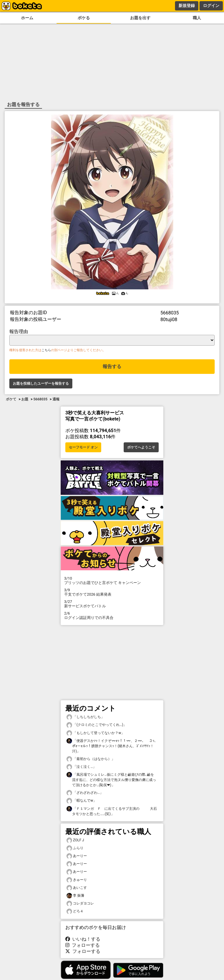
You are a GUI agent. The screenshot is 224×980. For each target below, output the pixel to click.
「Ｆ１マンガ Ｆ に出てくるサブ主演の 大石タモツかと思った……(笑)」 (112, 811)
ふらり (75, 848)
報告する (112, 366)
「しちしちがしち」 (85, 717)
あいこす (77, 888)
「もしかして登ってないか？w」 (96, 733)
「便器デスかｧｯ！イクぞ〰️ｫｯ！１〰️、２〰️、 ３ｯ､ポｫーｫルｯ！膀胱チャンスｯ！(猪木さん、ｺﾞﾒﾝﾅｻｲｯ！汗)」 (111, 746)
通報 (56, 399)
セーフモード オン (83, 447)
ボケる (84, 18)
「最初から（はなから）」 (91, 759)
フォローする (83, 945)
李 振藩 (75, 896)
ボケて (11, 399)
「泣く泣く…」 (81, 767)
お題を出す (140, 18)
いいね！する (83, 939)
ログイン (211, 6)
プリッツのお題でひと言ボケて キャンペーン (112, 580)
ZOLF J (75, 840)
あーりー (77, 856)
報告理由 (19, 331)
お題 (25, 399)
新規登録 (187, 6)
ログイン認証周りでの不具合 (112, 615)
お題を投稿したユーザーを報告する (41, 383)
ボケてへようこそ (141, 447)
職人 (197, 18)
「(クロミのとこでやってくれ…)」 (97, 725)
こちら (46, 350)
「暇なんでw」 (82, 801)
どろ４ (75, 911)
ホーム (27, 18)
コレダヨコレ (80, 904)
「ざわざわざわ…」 (85, 793)
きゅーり (77, 880)
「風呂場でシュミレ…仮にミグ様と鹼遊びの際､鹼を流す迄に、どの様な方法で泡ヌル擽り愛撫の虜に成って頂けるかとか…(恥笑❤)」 (111, 780)
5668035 (40, 399)
